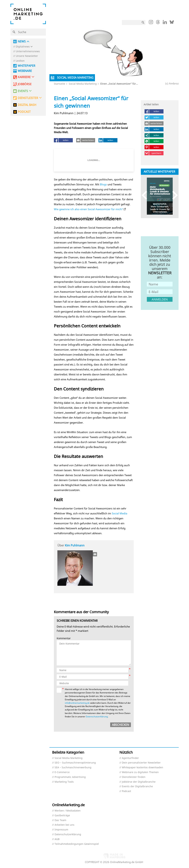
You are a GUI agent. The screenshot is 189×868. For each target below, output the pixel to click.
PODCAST (24, 112)
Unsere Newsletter (27, 56)
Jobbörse (25, 84)
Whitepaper (26, 66)
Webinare (25, 71)
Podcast (126, 791)
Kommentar (64, 638)
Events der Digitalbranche (137, 786)
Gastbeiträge (62, 815)
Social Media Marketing (83, 84)
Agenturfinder (130, 758)
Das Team (60, 820)
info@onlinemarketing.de (77, 703)
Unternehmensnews (28, 51)
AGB (57, 839)
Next (173, 195)
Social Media (119, 513)
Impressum (61, 830)
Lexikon (20, 61)
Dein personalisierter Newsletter (141, 763)
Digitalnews (23, 47)
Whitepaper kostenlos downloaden (143, 768)
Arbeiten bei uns (64, 825)
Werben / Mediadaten (68, 811)
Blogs (103, 184)
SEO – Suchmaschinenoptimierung (75, 763)
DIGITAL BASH (27, 105)
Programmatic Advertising (70, 777)
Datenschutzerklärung (97, 717)
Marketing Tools (64, 782)
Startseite (60, 84)
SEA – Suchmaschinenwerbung (73, 768)
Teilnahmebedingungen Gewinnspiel (77, 844)
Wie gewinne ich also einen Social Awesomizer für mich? (88, 209)
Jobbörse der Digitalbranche (139, 782)
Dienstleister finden (134, 777)
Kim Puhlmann (75, 545)
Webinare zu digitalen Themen (140, 772)
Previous (146, 195)
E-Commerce (62, 772)
